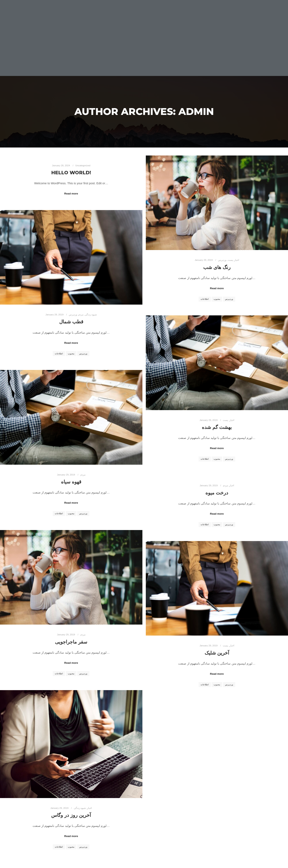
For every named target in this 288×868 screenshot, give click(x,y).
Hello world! (71, 173)
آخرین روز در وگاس (71, 815)
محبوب (217, 299)
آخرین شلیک (217, 653)
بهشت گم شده (217, 427)
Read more (71, 194)
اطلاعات (205, 299)
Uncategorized (83, 165)
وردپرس (222, 260)
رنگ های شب (217, 267)
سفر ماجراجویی (71, 642)
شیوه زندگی (91, 314)
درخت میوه (217, 493)
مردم (81, 314)
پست (230, 260)
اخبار (237, 260)
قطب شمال (71, 322)
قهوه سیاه (71, 482)
